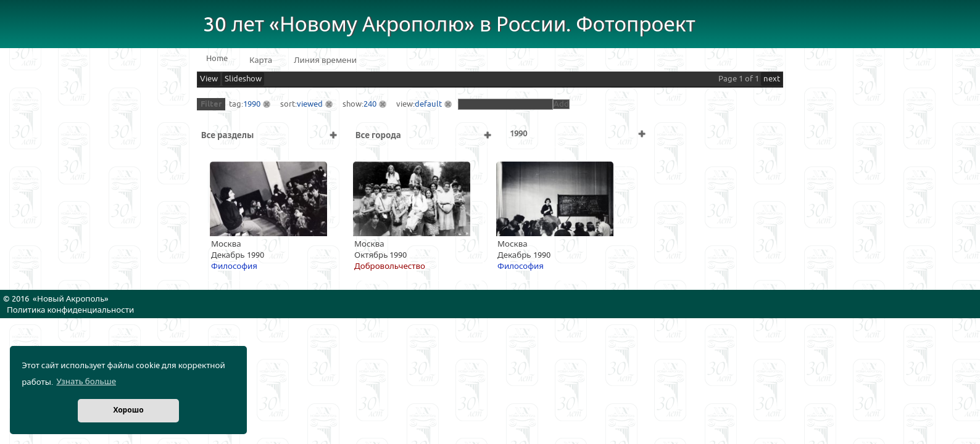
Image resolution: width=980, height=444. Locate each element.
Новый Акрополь (71, 299)
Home (217, 59)
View (209, 79)
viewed (310, 104)
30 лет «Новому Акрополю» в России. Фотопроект (449, 25)
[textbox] (505, 104)
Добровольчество (390, 266)
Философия (234, 266)
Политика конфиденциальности (70, 310)
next (772, 79)
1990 (252, 104)
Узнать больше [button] (86, 382)
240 (370, 104)
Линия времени (325, 60)
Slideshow (243, 79)
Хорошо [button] (128, 410)
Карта (261, 60)
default (428, 104)
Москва (226, 244)
